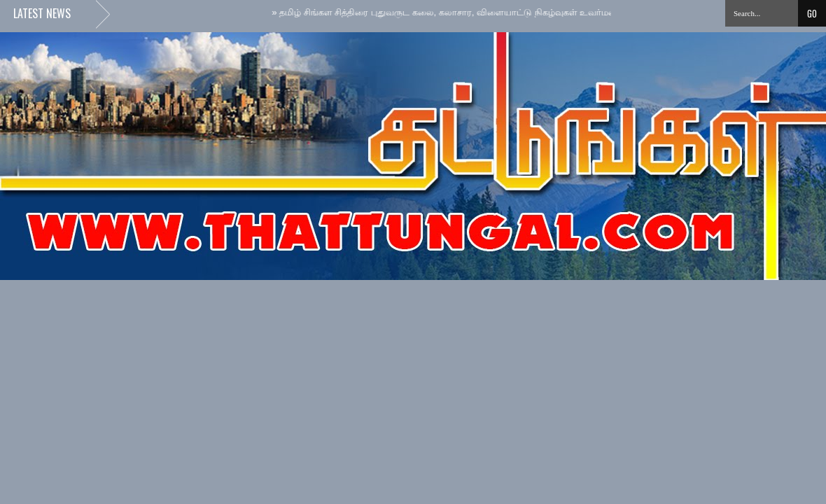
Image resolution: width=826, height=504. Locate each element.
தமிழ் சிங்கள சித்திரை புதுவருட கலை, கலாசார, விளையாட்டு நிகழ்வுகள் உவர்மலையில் (458, 12)
